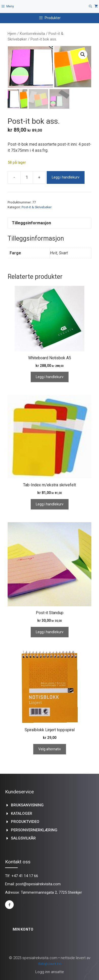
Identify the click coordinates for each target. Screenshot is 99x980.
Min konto (23, 929)
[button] (83, 54)
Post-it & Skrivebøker (37, 207)
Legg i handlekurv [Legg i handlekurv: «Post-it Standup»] (50, 632)
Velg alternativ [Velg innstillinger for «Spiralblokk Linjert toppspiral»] (50, 749)
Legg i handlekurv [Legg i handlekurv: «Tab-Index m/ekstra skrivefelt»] (50, 504)
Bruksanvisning (27, 805)
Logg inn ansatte (50, 972)
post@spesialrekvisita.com (38, 884)
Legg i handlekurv (66, 177)
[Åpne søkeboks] (90, 6)
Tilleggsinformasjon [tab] (31, 223)
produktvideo (25, 822)
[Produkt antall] (27, 177)
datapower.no (50, 964)
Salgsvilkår (23, 838)
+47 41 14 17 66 (25, 876)
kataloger (22, 813)
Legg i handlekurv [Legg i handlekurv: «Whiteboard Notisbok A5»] (50, 377)
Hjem (12, 34)
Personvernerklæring (34, 830)
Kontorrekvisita (32, 34)
